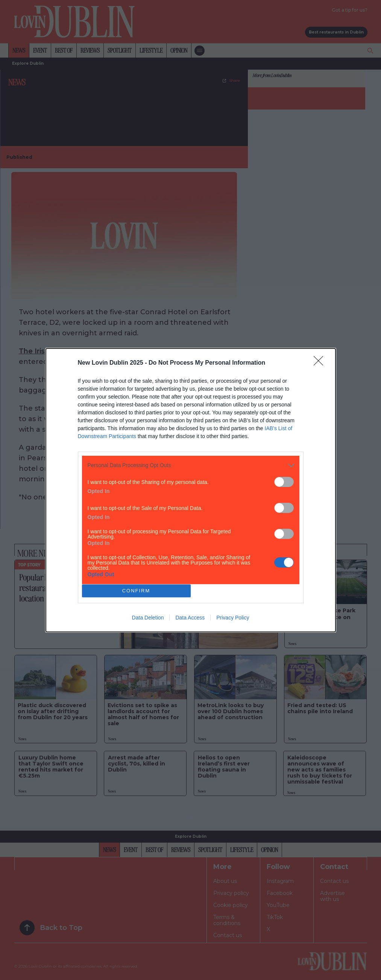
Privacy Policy (233, 618)
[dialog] (191, 490)
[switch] (284, 482)
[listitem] (191, 465)
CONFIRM (136, 591)
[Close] (321, 363)
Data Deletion (148, 618)
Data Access (190, 618)
